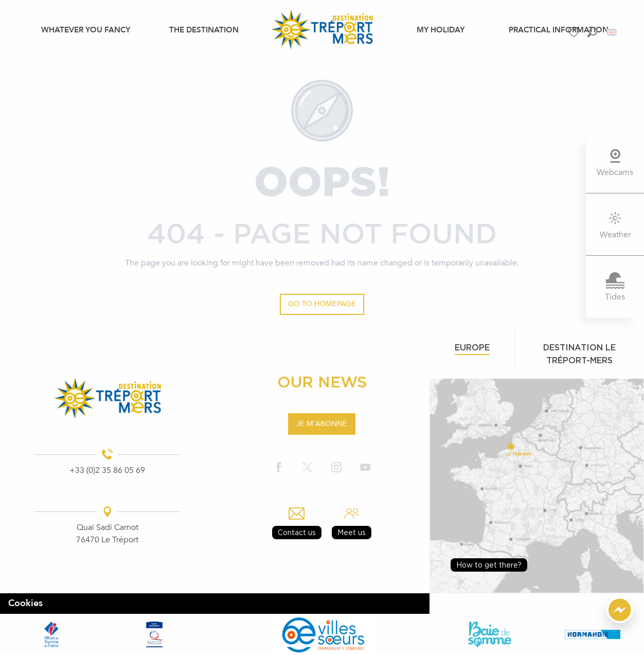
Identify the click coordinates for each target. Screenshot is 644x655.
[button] (592, 32)
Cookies (25, 603)
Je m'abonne (322, 424)
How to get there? (489, 565)
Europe (472, 347)
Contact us (297, 532)
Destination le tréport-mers (579, 354)
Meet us (352, 532)
